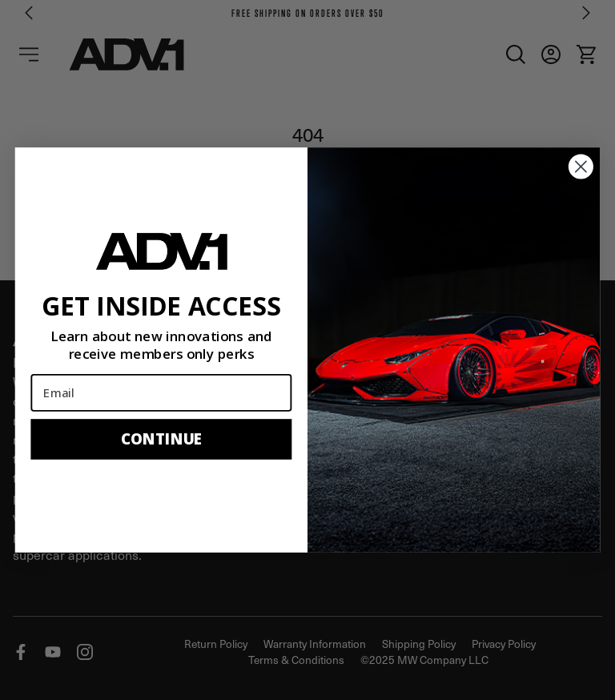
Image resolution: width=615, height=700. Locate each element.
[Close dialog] (581, 167)
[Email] (161, 393)
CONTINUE (161, 439)
